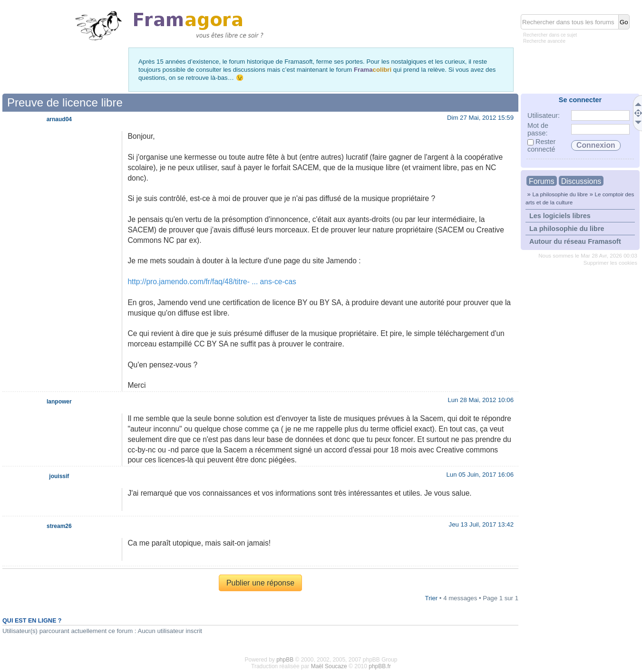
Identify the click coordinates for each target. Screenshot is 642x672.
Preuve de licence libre (65, 102)
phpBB (285, 660)
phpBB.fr (380, 666)
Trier (432, 598)
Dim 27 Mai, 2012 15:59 (480, 118)
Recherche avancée (544, 41)
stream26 (59, 526)
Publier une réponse (260, 583)
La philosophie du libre (560, 194)
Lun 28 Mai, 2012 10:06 (481, 400)
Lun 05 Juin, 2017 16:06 (480, 475)
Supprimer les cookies (610, 263)
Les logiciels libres (560, 216)
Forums (542, 181)
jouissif (59, 476)
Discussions (581, 181)
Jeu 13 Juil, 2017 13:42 (481, 524)
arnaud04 (59, 119)
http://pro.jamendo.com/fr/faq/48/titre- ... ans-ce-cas (212, 282)
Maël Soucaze (329, 666)
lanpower (59, 402)
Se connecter (580, 100)
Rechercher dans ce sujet (550, 35)
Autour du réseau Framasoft (575, 241)
